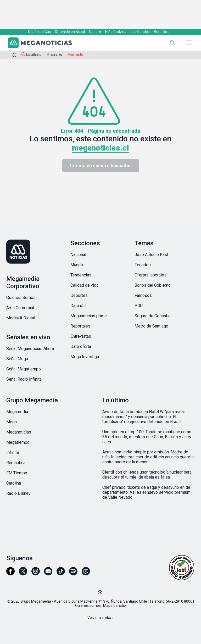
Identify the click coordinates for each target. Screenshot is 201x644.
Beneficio (162, 32)
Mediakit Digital (21, 318)
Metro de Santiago (151, 326)
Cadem (95, 32)
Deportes (79, 295)
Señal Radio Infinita (24, 379)
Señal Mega (17, 359)
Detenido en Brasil (70, 32)
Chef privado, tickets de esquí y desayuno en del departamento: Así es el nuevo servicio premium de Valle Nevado (147, 492)
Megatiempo (18, 442)
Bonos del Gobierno (153, 285)
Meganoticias (19, 432)
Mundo (77, 265)
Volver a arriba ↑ (101, 618)
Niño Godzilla (116, 32)
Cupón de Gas (39, 32)
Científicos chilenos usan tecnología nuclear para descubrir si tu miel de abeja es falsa (147, 475)
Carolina (14, 483)
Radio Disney (18, 493)
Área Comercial (20, 308)
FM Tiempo (17, 473)
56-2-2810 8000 (179, 601)
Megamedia (17, 412)
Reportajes (80, 326)
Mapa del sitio (115, 606)
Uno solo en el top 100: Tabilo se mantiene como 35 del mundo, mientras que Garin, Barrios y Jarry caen (147, 437)
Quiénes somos (88, 606)
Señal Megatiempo (24, 369)
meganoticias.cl (100, 148)
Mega (12, 422)
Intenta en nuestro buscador (101, 166)
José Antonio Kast (151, 255)
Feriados (143, 265)
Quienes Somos (21, 298)
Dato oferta (81, 346)
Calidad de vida (84, 285)
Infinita (13, 453)
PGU (139, 306)
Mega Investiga (85, 357)
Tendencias (81, 275)
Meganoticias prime (89, 316)
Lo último (34, 54)
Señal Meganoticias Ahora (30, 349)
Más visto (75, 54)
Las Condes (140, 32)
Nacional (78, 255)
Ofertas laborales (150, 275)
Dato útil (78, 306)
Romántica (16, 463)
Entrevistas (81, 336)
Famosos (143, 295)
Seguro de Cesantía (152, 316)
